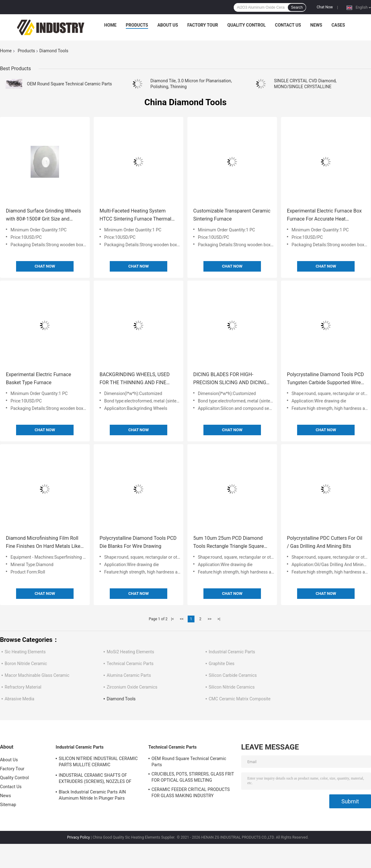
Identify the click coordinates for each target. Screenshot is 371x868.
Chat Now (325, 7)
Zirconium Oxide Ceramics (132, 687)
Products (137, 25)
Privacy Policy (79, 837)
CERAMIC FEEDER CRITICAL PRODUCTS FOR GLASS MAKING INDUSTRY (191, 793)
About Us (168, 25)
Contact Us (288, 25)
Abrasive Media (19, 699)
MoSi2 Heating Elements (130, 652)
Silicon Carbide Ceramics (233, 675)
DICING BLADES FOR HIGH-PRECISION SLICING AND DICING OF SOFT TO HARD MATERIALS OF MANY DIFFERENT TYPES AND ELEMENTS (231, 379)
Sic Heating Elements (25, 652)
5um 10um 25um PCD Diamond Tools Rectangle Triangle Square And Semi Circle (229, 543)
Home (110, 25)
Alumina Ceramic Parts (129, 675)
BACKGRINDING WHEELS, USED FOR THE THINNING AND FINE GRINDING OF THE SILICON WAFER (138, 379)
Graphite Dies (222, 664)
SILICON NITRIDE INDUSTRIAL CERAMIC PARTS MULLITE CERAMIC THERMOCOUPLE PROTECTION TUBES (98, 763)
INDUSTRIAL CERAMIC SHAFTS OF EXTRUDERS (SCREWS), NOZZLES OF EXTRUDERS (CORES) (95, 779)
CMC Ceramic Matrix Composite (240, 699)
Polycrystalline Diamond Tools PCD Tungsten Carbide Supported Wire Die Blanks (325, 379)
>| (219, 619)
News (316, 25)
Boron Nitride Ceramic (26, 664)
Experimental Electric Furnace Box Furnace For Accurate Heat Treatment (324, 215)
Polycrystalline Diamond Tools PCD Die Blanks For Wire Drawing (138, 542)
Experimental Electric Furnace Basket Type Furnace (38, 378)
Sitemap (8, 805)
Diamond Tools (121, 699)
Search (297, 7)
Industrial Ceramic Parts (232, 652)
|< (172, 619)
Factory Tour (203, 25)
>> (209, 619)
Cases (338, 25)
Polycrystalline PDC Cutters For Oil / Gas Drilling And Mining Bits (325, 542)
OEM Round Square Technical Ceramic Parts (69, 84)
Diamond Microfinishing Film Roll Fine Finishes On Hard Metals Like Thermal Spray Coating (43, 543)
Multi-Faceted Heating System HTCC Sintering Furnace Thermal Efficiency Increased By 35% (135, 215)
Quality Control (246, 25)
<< (182, 619)
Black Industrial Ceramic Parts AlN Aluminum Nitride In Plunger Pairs (92, 795)
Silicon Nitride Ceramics (232, 687)
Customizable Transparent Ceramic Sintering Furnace (232, 215)
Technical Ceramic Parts (130, 664)
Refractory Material (23, 687)
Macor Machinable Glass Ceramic (37, 675)
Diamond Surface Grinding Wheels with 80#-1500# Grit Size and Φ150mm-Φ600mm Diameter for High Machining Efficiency (43, 215)
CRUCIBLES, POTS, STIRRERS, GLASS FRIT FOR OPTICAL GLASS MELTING (193, 777)
